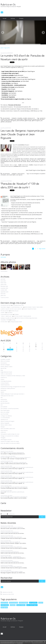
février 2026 (3, 283)
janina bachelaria (21, 121)
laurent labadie (21, 605)
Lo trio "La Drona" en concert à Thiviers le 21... (20, 457)
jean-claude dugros (19, 119)
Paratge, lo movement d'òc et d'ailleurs (10, 436)
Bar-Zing (13, 320)
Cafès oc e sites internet (6, 374)
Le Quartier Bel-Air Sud (18, 305)
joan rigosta (13, 121)
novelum (7, 242)
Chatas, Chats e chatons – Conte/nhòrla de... (11, 557)
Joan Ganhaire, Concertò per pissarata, (10, 409)
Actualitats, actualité (22, 118)
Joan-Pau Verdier (5, 414)
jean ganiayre (8, 122)
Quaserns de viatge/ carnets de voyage (10, 441)
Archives (13, 18)
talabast (41, 603)
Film (2, 398)
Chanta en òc (4, 378)
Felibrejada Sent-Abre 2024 (7, 396)
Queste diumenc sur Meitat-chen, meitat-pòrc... (12, 537)
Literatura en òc (31, 118)
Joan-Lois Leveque (5, 412)
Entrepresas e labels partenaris (8, 389)
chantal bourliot (30, 243)
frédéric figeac (30, 242)
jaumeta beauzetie (22, 243)
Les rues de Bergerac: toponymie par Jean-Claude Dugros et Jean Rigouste (23, 134)
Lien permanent (5, 118)
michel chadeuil (23, 242)
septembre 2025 (4, 292)
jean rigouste (7, 121)
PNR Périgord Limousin (6, 440)
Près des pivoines (5, 311)
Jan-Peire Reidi (4, 401)
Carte (3, 503)
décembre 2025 (4, 286)
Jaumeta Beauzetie (5, 403)
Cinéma (2, 379)
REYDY (2, 453)
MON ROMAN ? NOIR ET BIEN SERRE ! (34, 307)
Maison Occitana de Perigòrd (7, 421)
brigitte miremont (28, 119)
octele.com (3, 432)
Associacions (4, 363)
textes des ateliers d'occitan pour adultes (10, 443)
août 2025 (3, 294)
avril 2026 (3, 279)
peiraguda (13, 605)
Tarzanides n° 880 (5, 320)
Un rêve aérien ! (4, 322)
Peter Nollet (3, 462)
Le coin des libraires (5, 418)
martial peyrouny (14, 603)
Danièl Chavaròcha (5, 385)
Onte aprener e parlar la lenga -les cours (10, 434)
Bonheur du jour (15, 311)
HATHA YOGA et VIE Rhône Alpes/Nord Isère (27, 318)
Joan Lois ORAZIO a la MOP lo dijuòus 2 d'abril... (12, 571)
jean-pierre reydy (13, 243)
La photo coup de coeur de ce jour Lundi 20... (11, 309)
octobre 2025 (4, 290)
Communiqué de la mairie (7, 314)
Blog (2, 370)
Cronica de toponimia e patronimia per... (15, 453)
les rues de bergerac (34, 174)
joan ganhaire (33, 603)
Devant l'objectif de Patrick (30, 309)
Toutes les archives (5, 298)
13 (10, 348)
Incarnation (10, 313)
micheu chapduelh (24, 603)
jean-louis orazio (38, 242)
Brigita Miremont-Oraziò (6, 372)
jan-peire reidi (36, 119)
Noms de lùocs (21, 174)
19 (4, 349)
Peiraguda (3, 438)
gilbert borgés (28, 121)
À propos (21, 18)
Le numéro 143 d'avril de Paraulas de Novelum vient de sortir (23, 57)
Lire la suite (3, 257)
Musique (3, 427)
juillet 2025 (3, 296)
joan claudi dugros (10, 119)
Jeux (2, 405)
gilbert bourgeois (36, 121)
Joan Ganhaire (4, 407)
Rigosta (2, 492)
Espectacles (3, 390)
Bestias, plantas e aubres (7, 367)
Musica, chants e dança (6, 425)
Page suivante (42, 249)
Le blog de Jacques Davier (16, 322)
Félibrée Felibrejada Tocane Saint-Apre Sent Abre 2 (12, 394)
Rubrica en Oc (8, 4)
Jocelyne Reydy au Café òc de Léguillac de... (11, 542)
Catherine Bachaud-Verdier (7, 467)
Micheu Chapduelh (5, 423)
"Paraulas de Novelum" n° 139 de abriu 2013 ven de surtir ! (20, 185)
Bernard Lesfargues (5, 365)
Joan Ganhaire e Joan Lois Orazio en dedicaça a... (12, 527)
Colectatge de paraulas (6, 381)
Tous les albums (4, 271)
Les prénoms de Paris (6, 305)
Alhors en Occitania (5, 361)
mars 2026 (3, 281)
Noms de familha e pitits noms (8, 429)
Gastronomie (4, 400)
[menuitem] (5, 18)
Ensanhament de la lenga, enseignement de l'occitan (13, 387)
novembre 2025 (4, 288)
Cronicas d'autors (5, 383)
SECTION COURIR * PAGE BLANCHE (22, 316)
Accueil (5, 18)
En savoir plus (20, 643)
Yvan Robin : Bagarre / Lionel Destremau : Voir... (12, 307)
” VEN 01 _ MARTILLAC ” (6, 316)
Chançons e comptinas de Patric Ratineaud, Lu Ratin (13, 376)
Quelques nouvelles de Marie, (8, 318)
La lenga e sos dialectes (6, 416)
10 (36, 346)
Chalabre (17, 314)
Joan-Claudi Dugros (5, 410)
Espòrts (2, 392)
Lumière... (3, 313)
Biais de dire (3, 368)
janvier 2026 (3, 285)
